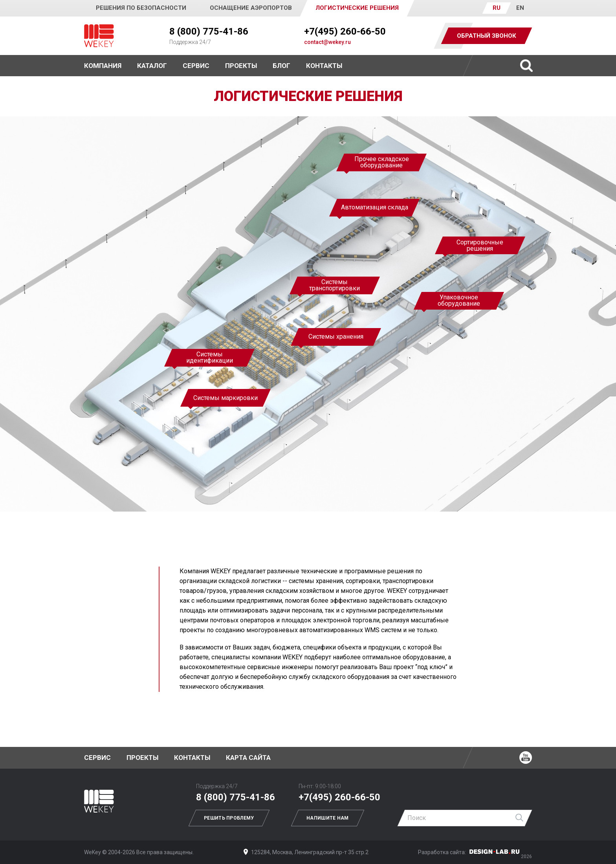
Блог (281, 66)
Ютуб (526, 758)
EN (520, 8)
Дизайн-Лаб (495, 852)
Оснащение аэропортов (251, 8)
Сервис (196, 66)
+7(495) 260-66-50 (345, 31)
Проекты (142, 758)
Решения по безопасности (141, 8)
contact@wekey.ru (327, 42)
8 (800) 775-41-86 (209, 31)
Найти (520, 818)
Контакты (324, 66)
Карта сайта (248, 758)
